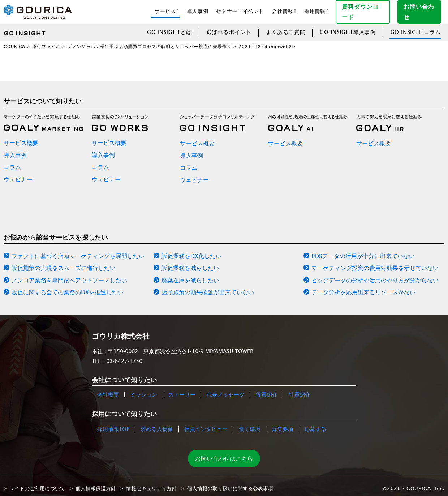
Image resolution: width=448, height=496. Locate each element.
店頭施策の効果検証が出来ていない (208, 287)
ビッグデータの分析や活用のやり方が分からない (375, 274)
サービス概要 (21, 137)
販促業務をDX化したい (191, 250)
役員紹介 (267, 389)
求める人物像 (157, 423)
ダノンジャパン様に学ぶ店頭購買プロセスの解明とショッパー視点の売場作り (149, 41)
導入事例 (198, 8)
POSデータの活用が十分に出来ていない (363, 250)
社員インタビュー (206, 423)
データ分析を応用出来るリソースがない (363, 287)
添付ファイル (46, 41)
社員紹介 (300, 389)
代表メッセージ (226, 389)
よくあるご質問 (286, 26)
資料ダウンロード (366, 9)
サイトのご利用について (37, 483)
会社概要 (108, 389)
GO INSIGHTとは (169, 26)
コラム (12, 162)
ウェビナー (18, 174)
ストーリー (182, 389)
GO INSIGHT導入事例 (348, 26)
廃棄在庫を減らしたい (190, 274)
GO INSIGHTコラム (416, 26)
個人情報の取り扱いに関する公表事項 (230, 483)
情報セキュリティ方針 (151, 483)
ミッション (144, 389)
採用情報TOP (113, 423)
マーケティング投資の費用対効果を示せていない (375, 262)
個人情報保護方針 (96, 483)
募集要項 (283, 423)
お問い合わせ (422, 9)
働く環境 (250, 423)
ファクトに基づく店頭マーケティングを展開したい (78, 250)
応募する (315, 423)
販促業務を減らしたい (190, 262)
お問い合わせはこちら (224, 453)
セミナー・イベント (240, 8)
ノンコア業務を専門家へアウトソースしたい (69, 274)
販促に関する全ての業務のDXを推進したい (68, 287)
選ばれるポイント (229, 26)
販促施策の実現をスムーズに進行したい (64, 262)
